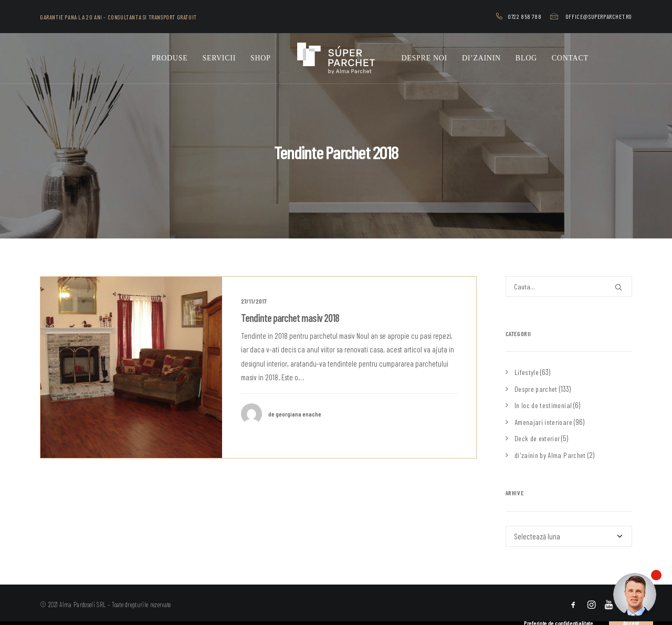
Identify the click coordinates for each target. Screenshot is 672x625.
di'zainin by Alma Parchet (550, 455)
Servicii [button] (219, 58)
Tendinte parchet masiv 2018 (290, 318)
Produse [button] (170, 58)
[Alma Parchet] (336, 58)
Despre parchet (536, 389)
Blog (526, 58)
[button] (131, 367)
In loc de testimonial (543, 405)
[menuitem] (521, 17)
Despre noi (424, 58)
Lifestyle (527, 372)
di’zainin (481, 58)
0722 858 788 (524, 16)
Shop (261, 58)
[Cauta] (569, 287)
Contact (570, 58)
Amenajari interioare (543, 422)
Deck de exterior (537, 438)
